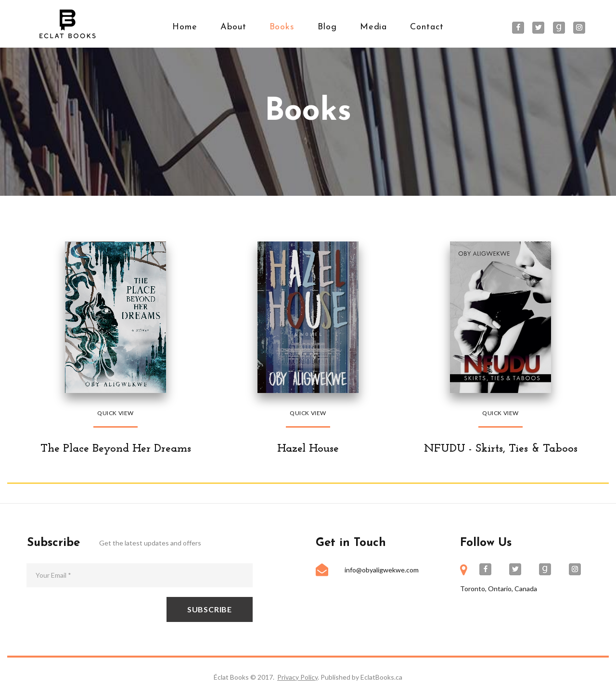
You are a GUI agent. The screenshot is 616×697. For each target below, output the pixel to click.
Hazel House (308, 449)
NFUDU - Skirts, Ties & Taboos (500, 449)
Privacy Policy (297, 677)
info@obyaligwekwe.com (382, 570)
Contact (427, 27)
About (233, 27)
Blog (327, 27)
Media (374, 27)
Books (282, 27)
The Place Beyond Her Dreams (116, 449)
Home (185, 27)
